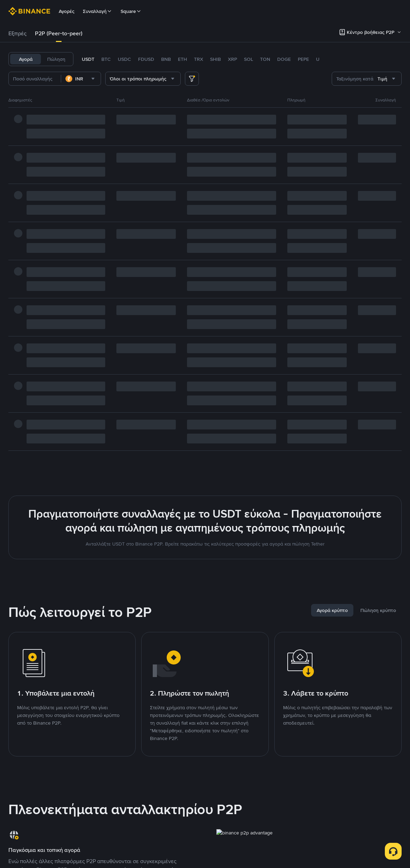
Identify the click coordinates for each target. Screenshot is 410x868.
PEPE (303, 59)
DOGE (284, 59)
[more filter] (192, 79)
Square (131, 11)
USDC (124, 59)
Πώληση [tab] (56, 59)
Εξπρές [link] (17, 33)
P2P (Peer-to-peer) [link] (59, 33)
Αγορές (67, 11)
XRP (232, 59)
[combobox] (81, 79)
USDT (88, 59)
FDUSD (146, 59)
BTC (106, 59)
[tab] (17, 34)
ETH (182, 59)
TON (265, 59)
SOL (249, 59)
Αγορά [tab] (26, 59)
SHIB (215, 59)
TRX (199, 59)
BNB (166, 59)
